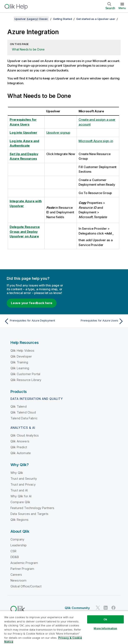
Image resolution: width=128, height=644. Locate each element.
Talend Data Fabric (24, 418)
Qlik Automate (21, 453)
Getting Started (62, 19)
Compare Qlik (20, 502)
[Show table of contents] (8, 19)
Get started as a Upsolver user (96, 19)
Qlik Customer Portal (25, 374)
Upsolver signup (58, 133)
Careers (16, 574)
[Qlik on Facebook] (114, 607)
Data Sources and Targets (29, 514)
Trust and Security (24, 478)
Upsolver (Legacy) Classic (31, 19)
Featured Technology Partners (32, 508)
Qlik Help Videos (23, 350)
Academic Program (24, 563)
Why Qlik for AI (21, 496)
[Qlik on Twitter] (98, 607)
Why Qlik (17, 472)
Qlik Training (19, 362)
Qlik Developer (21, 356)
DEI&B (15, 557)
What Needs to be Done (28, 49)
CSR (13, 551)
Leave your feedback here (32, 303)
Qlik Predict (19, 447)
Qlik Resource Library (26, 380)
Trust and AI (19, 490)
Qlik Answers (20, 441)
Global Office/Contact (26, 586)
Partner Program (22, 568)
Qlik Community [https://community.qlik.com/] (77, 608)
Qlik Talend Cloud (23, 412)
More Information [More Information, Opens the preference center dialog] (105, 628)
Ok (105, 619)
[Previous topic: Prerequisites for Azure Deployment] (33, 321)
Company (17, 539)
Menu (122, 8)
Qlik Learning (20, 368)
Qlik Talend (19, 406)
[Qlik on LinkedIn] (106, 607)
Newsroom (18, 580)
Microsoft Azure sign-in (96, 141)
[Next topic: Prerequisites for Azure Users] (95, 321)
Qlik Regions (19, 519)
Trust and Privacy (23, 484)
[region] (64, 627)
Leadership (19, 545)
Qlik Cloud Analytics (25, 435)
